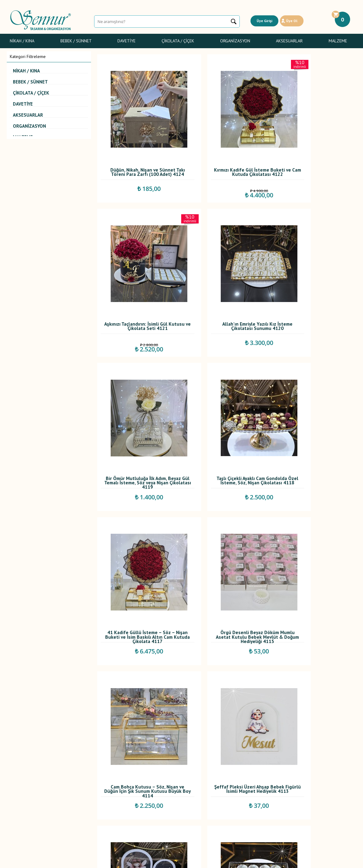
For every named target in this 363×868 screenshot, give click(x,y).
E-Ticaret (164, 860)
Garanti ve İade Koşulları (91, 787)
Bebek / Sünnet (76, 41)
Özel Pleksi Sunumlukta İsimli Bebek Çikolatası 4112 (225, 545)
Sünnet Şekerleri (25, 794)
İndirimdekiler (139, 787)
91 (267, 723)
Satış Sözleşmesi (84, 781)
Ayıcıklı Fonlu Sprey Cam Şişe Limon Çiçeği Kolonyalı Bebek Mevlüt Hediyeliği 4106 (312, 678)
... (202, 723)
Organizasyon (235, 41)
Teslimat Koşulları (84, 767)
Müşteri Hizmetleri (143, 794)
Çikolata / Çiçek (178, 41)
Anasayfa (135, 767)
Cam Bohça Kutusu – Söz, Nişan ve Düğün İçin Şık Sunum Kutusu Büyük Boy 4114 (312, 414)
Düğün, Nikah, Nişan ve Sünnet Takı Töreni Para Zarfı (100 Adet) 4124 (138, 151)
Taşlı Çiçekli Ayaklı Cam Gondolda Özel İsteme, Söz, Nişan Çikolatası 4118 (312, 283)
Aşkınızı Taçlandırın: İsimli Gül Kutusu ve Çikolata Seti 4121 (312, 150)
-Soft (150, 860)
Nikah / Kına (22, 41)
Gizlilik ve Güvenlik (85, 794)
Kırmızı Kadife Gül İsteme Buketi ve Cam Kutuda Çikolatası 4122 (225, 151)
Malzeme (338, 41)
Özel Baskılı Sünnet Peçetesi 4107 (225, 676)
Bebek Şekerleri (25, 774)
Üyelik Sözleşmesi (85, 774)
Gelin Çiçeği (21, 787)
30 (248, 723)
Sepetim (134, 801)
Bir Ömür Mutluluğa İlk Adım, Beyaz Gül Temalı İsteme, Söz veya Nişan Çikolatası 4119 (225, 283)
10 (230, 723)
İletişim (133, 808)
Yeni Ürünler (138, 781)
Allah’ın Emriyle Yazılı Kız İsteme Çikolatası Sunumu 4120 (138, 283)
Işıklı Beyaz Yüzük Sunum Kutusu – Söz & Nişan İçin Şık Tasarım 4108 (138, 678)
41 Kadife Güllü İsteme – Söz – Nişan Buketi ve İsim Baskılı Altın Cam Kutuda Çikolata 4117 (138, 414)
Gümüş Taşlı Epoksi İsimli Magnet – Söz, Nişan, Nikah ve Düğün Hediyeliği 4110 (312, 546)
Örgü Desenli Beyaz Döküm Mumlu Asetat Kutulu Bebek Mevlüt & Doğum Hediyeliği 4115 (225, 414)
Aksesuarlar (289, 41)
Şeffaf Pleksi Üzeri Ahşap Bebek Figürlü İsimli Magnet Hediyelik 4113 (138, 546)
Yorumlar (135, 774)
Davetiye (126, 41)
